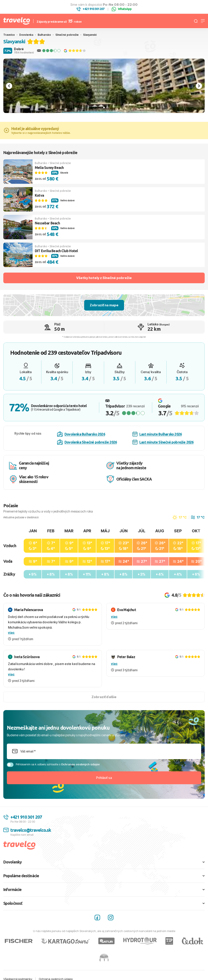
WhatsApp (122, 9)
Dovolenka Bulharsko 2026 (81, 434)
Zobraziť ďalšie (104, 697)
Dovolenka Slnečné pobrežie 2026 (87, 442)
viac (11, 633)
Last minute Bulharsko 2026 (157, 434)
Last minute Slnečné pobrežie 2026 (163, 442)
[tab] (104, 107)
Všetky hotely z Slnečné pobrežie (104, 278)
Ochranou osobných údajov (80, 764)
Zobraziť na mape (104, 305)
